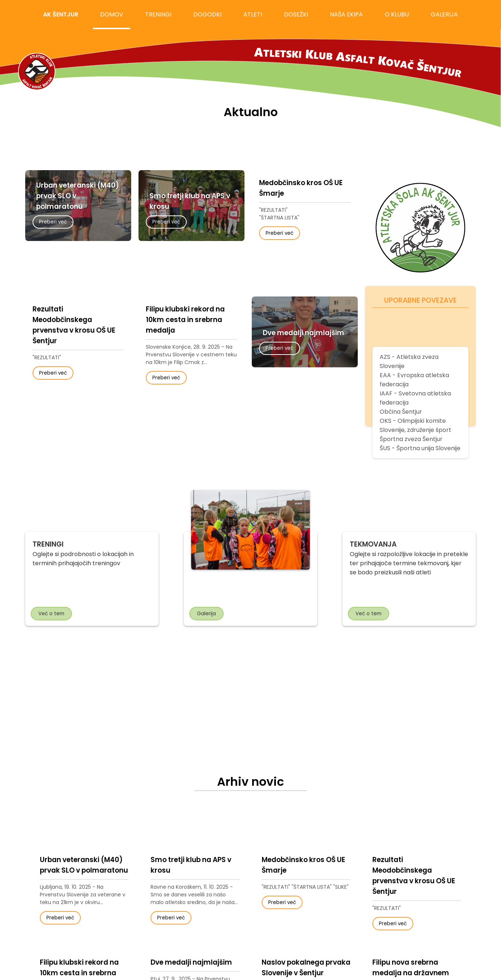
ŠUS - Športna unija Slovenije (420, 448)
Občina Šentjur (401, 412)
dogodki (207, 14)
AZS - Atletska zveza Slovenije (409, 361)
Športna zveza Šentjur (411, 439)
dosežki (296, 14)
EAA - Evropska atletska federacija (414, 380)
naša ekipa (346, 14)
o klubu (397, 14)
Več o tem (51, 614)
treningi (158, 14)
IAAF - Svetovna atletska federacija (415, 398)
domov (112, 14)
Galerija (206, 614)
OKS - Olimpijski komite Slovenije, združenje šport (415, 425)
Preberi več (53, 222)
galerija (444, 14)
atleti (253, 14)
